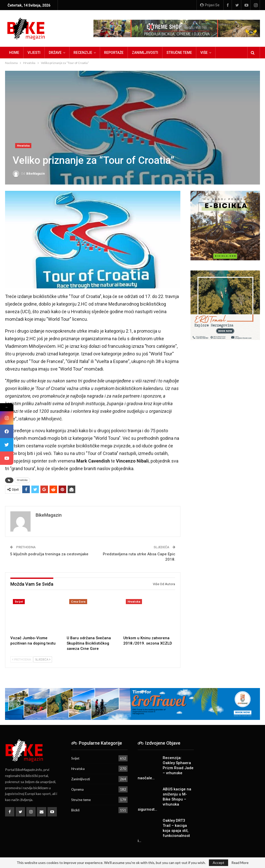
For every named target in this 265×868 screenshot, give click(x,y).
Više (204, 53)
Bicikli (75, 810)
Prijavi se (210, 5)
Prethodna (21, 659)
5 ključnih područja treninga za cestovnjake (49, 554)
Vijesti (34, 53)
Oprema (77, 789)
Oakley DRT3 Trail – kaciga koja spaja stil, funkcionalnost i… (164, 831)
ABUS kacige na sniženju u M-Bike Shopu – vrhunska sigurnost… (164, 799)
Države (55, 53)
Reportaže (114, 53)
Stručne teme (179, 53)
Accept (219, 863)
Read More (240, 863)
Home (14, 53)
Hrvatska (23, 146)
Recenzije (83, 53)
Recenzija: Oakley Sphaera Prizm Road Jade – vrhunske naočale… (166, 768)
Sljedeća (43, 659)
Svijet (19, 602)
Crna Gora (78, 602)
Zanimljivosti (145, 53)
